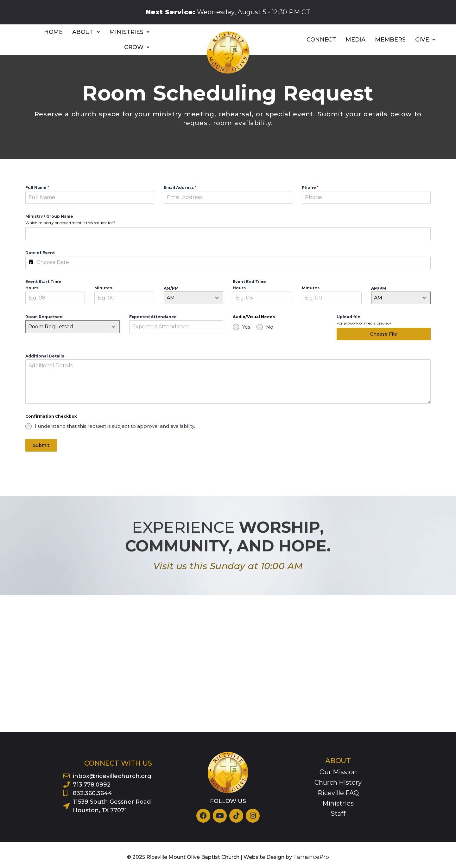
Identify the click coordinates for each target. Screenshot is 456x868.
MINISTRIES (129, 32)
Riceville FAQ (338, 792)
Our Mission (338, 771)
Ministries (338, 803)
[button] (86, 32)
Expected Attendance (153, 317)
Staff (338, 813)
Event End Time (249, 282)
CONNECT (321, 40)
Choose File (384, 334)
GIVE (425, 40)
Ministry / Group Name (49, 216)
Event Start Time (43, 282)
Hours (32, 288)
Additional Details (45, 365)
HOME (53, 32)
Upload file (348, 317)
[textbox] (66, 327)
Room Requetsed (44, 317)
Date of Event (40, 253)
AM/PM (171, 288)
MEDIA (355, 40)
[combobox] (193, 298)
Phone (310, 187)
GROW (137, 47)
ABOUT (86, 32)
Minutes (103, 288)
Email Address (180, 187)
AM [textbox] (171, 298)
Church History (338, 782)
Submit (41, 454)
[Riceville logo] (228, 52)
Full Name (37, 187)
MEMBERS (390, 40)
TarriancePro (311, 857)
